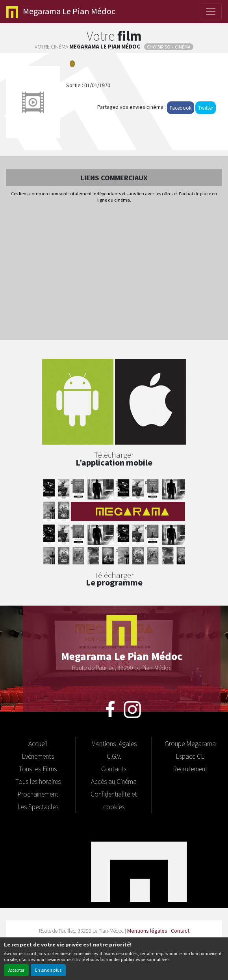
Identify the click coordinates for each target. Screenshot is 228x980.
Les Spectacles (38, 806)
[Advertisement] (114, 272)
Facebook (181, 108)
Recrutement (190, 769)
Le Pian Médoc (61, 12)
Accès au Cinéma (114, 781)
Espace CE (190, 756)
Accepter (16, 970)
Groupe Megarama (190, 743)
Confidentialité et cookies (114, 800)
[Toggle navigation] (211, 11)
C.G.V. (114, 756)
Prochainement (38, 794)
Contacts (114, 769)
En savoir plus (48, 970)
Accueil (38, 743)
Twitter (206, 108)
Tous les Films (38, 769)
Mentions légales (114, 743)
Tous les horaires (38, 781)
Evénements (38, 756)
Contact (180, 930)
